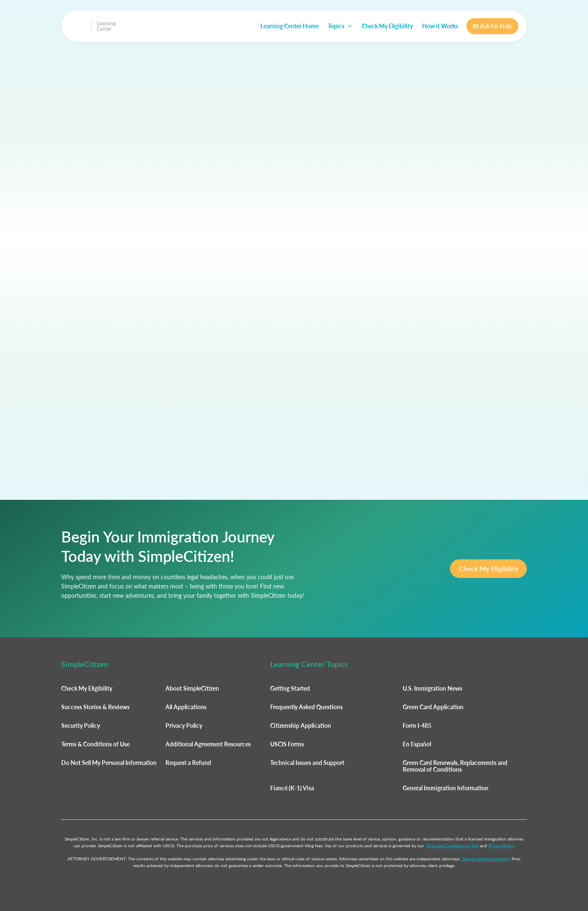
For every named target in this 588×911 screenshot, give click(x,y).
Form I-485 (417, 725)
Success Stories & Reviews (95, 707)
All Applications (186, 707)
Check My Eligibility (387, 26)
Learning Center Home (290, 26)
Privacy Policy (184, 725)
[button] (340, 26)
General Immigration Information (446, 788)
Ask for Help (492, 26)
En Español (417, 744)
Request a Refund (188, 763)
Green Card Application (433, 707)
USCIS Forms (287, 744)
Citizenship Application (301, 725)
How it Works (440, 26)
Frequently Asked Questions (306, 707)
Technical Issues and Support (307, 763)
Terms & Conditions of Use (95, 744)
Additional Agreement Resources (208, 744)
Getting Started (290, 688)
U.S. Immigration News (432, 688)
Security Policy (81, 725)
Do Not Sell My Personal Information (109, 763)
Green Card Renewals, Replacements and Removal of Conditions (455, 766)
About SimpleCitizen (192, 688)
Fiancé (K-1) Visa (292, 788)
